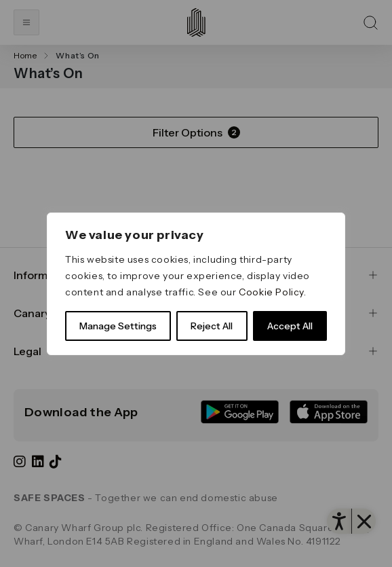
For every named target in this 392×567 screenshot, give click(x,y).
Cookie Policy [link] (271, 292)
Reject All (212, 326)
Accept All (290, 326)
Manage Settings (118, 326)
